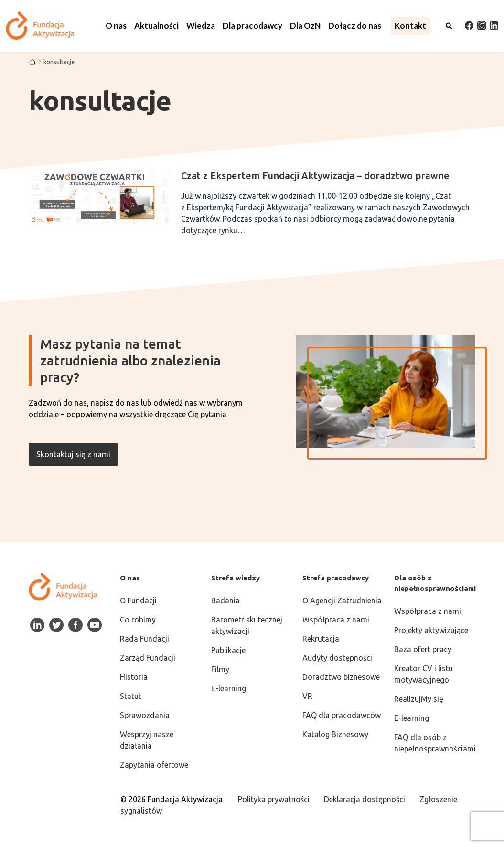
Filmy (220, 669)
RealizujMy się (419, 699)
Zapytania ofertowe (154, 765)
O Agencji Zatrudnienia (342, 600)
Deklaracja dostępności (365, 799)
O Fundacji (138, 600)
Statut (131, 696)
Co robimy (138, 620)
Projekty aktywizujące (431, 630)
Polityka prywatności (274, 799)
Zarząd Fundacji (148, 658)
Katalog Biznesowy (335, 734)
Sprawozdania (145, 715)
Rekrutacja (321, 639)
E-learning (229, 688)
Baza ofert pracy (423, 649)
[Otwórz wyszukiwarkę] (449, 26)
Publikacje (228, 650)
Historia (134, 677)
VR (307, 696)
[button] (116, 26)
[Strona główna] (32, 62)
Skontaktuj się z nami (73, 454)
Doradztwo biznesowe (341, 677)
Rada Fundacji (145, 639)
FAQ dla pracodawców (342, 715)
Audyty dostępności (337, 658)
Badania (225, 600)
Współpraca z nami (336, 620)
